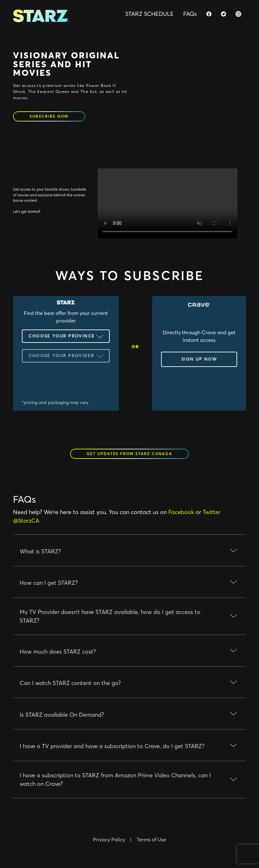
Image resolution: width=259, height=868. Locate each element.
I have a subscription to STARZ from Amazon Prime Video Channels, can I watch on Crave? (115, 780)
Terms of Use (151, 839)
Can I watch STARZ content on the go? (70, 683)
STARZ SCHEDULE (149, 14)
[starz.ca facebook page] (209, 14)
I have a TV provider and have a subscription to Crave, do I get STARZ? (112, 746)
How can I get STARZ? (49, 583)
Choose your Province (62, 336)
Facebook (181, 512)
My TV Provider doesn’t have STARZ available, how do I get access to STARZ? (110, 616)
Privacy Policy (109, 839)
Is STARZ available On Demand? (62, 715)
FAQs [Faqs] (190, 14)
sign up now (199, 359)
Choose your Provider (61, 356)
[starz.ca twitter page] (223, 14)
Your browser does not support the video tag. (168, 203)
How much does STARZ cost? (58, 652)
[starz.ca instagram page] (238, 14)
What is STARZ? (40, 551)
